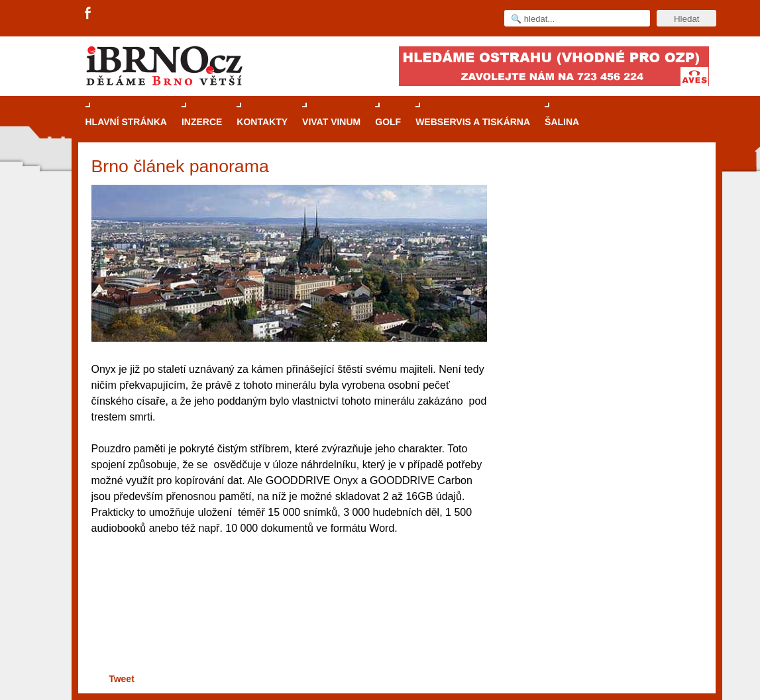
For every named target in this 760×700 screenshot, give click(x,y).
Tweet (122, 679)
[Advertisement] (287, 625)
